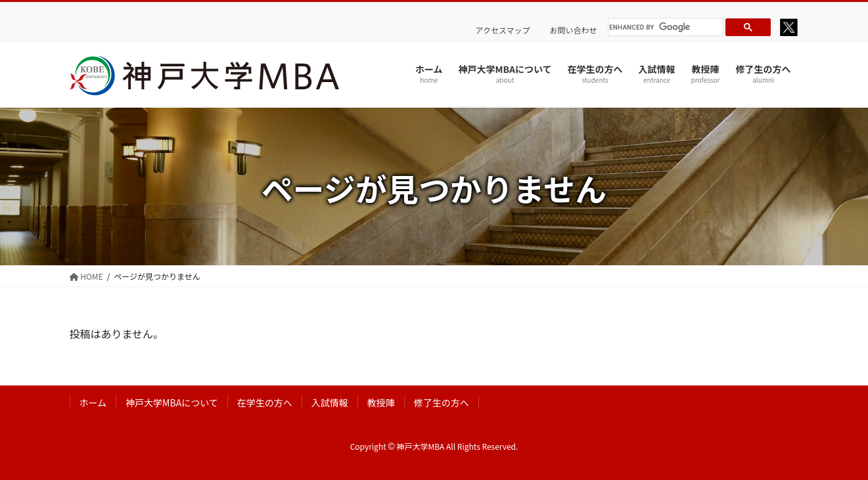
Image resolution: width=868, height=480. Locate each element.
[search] (664, 27)
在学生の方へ (265, 403)
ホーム (93, 403)
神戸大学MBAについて (172, 403)
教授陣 (381, 403)
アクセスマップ (503, 30)
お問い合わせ (574, 30)
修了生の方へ (442, 403)
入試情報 (330, 403)
